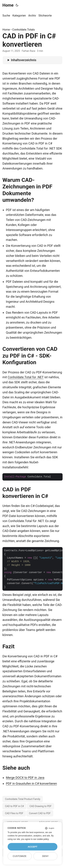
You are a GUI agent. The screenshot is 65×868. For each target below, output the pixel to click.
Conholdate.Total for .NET (26, 377)
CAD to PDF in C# (14, 806)
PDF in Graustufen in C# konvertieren (31, 784)
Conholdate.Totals (24, 30)
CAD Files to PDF (14, 813)
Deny (45, 856)
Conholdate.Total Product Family (23, 799)
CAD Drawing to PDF (40, 806)
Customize (19, 856)
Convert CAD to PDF (40, 813)
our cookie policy (41, 839)
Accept (33, 847)
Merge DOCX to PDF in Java (25, 778)
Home (8, 5)
